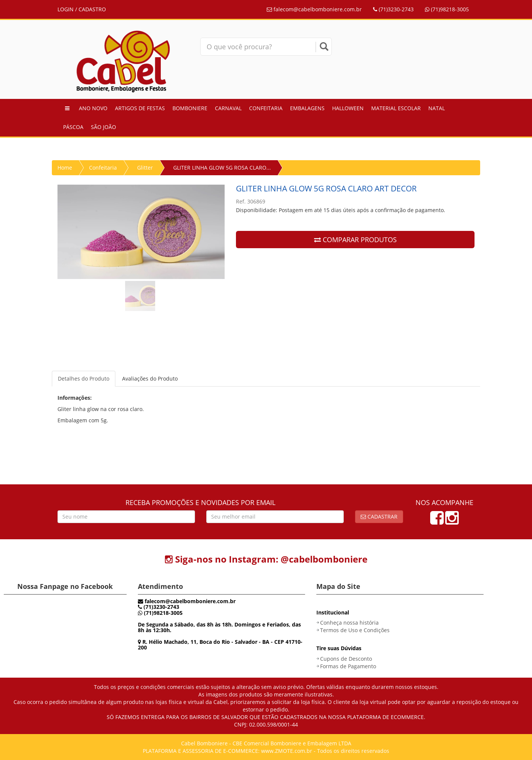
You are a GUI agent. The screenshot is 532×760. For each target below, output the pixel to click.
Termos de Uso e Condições (355, 630)
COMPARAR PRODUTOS (355, 240)
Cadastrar (379, 517)
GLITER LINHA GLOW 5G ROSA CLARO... (222, 168)
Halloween (348, 108)
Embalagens (307, 108)
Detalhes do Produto (84, 378)
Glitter (145, 168)
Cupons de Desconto (346, 659)
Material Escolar (396, 108)
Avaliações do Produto (150, 378)
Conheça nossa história (349, 623)
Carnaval (228, 108)
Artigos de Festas (140, 108)
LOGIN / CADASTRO (82, 9)
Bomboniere (190, 108)
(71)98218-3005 (447, 9)
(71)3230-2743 (393, 9)
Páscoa (73, 127)
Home (65, 168)
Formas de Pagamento (348, 666)
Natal (437, 108)
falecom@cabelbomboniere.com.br (314, 9)
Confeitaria (266, 108)
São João (104, 127)
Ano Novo (93, 108)
